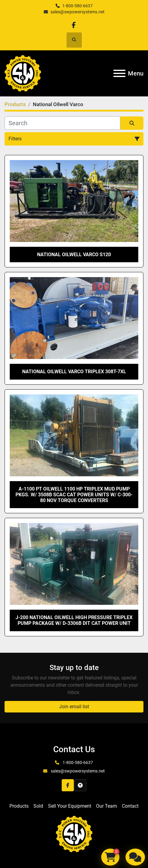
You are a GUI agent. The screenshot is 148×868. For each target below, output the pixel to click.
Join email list (74, 707)
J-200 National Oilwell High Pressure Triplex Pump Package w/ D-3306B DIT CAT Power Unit (74, 620)
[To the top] (80, 785)
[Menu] (119, 73)
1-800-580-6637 (77, 6)
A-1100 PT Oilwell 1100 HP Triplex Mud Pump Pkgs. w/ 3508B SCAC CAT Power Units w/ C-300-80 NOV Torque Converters (74, 495)
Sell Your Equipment (70, 806)
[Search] (62, 123)
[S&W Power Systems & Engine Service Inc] (74, 834)
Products (19, 806)
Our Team (107, 806)
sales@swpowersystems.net (77, 12)
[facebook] (74, 25)
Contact (130, 806)
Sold (38, 806)
